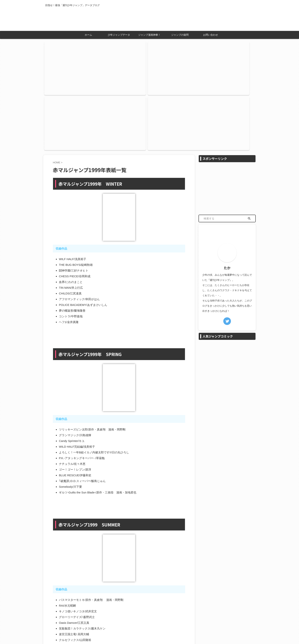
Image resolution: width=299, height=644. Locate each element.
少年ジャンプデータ (119, 35)
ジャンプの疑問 (180, 35)
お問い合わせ (211, 35)
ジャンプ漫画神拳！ (149, 35)
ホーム (88, 35)
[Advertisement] (227, 106)
